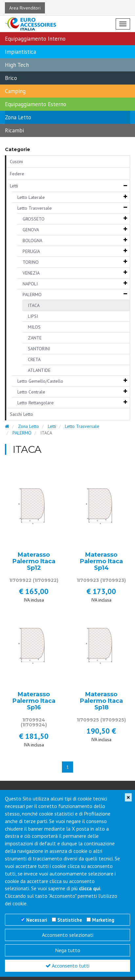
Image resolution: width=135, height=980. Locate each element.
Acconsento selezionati (68, 935)
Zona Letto (18, 117)
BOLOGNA (32, 240)
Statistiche (70, 920)
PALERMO (32, 295)
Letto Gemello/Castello (40, 381)
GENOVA (31, 230)
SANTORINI (39, 349)
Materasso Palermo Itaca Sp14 (101, 561)
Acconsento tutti (67, 966)
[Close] (128, 797)
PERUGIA (31, 251)
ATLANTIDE (39, 370)
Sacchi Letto (21, 414)
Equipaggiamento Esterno (36, 104)
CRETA (34, 359)
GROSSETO (34, 219)
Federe (17, 174)
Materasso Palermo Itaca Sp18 (101, 701)
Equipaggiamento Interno (35, 39)
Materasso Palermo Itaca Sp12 (34, 561)
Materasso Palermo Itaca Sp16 (34, 701)
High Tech (17, 65)
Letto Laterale (31, 197)
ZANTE (35, 338)
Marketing (103, 920)
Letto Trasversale (35, 208)
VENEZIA (31, 273)
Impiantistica (20, 52)
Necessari (37, 920)
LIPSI (33, 316)
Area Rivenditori (25, 8)
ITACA (34, 305)
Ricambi (14, 130)
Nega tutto (68, 950)
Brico (11, 78)
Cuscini (16, 162)
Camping (15, 91)
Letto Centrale (31, 392)
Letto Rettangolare (36, 403)
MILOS (34, 327)
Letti (14, 186)
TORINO (31, 262)
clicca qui (90, 888)
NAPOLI (30, 284)
